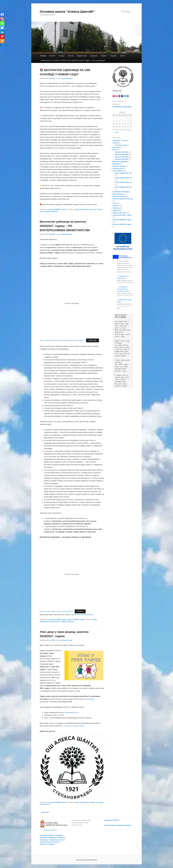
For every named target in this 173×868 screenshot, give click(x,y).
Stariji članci (44, 812)
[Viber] (2, 19)
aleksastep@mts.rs (72, 712)
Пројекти (104, 56)
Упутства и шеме (121, 145)
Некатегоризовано (119, 196)
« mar (117, 132)
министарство (84, 209)
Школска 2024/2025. (122, 159)
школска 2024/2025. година (122, 215)
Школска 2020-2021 (122, 152)
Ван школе (116, 147)
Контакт (123, 56)
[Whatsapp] (2, 23)
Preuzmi (80, 611)
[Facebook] (2, 14)
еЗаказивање (90, 699)
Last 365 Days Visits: (79, 820)
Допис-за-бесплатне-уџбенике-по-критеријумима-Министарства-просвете (62, 341)
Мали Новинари (118, 194)
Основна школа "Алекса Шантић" (67, 12)
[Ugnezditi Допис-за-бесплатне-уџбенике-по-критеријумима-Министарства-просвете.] (72, 303)
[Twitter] (2, 28)
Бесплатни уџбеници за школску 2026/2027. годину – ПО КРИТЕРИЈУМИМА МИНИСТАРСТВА (65, 226)
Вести (115, 150)
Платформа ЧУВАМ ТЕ (112, 820)
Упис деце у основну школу (74, 726)
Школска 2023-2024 (122, 157)
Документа (94, 56)
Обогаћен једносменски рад (123, 199)
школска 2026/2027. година (58, 209)
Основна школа (55, 622)
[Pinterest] (2, 37)
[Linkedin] (2, 32)
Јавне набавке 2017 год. (124, 173)
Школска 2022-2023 (122, 154)
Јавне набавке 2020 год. (124, 187)
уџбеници (54, 211)
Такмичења (117, 208)
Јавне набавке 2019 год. (124, 182)
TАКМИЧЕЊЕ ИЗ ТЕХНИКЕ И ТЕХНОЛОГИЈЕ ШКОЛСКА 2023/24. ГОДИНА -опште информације (73, 61)
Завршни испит (82, 56)
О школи (52, 56)
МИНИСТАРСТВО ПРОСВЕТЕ (82, 615)
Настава (71, 56)
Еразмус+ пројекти (119, 166)
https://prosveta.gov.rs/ (51, 830)
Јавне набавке (118, 171)
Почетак (43, 56)
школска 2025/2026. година (58, 620)
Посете (115, 203)
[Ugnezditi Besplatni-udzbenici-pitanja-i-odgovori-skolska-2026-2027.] (72, 574)
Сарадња (113, 56)
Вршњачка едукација (120, 161)
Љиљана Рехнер (67, 78)
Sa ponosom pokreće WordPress (86, 860)
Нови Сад (93, 209)
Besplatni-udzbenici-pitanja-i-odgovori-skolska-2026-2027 (57, 611)
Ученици (62, 56)
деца (77, 209)
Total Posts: (76, 825)
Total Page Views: (78, 823)
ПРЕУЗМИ (92, 340)
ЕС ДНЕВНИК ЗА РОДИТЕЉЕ (122, 107)
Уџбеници (116, 210)
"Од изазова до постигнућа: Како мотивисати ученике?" (124, 289)
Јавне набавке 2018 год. (124, 178)
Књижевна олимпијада (121, 192)
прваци (93, 802)
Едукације (116, 164)
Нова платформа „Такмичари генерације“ (118, 825)
